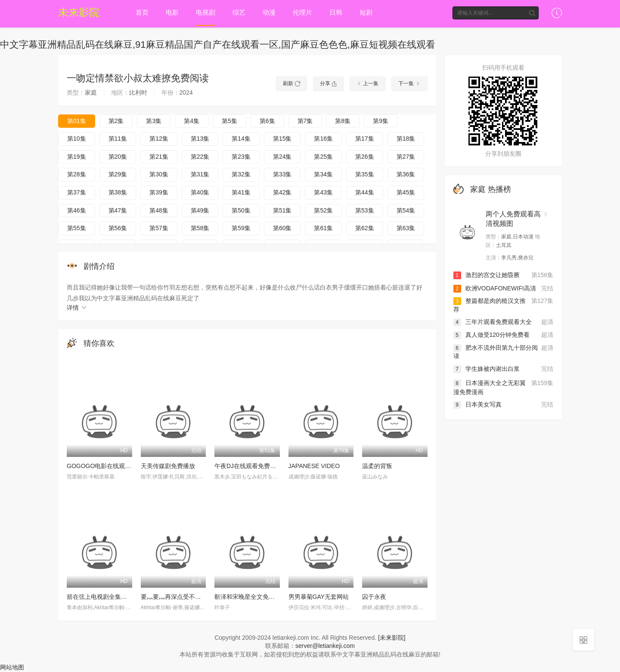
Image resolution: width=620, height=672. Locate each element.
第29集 (118, 174)
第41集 (241, 192)
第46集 (77, 210)
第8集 (343, 121)
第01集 (77, 121)
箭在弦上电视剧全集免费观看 (106, 597)
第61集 (323, 228)
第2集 (116, 121)
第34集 (323, 174)
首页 (142, 12)
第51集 (282, 210)
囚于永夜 (374, 597)
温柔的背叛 (377, 466)
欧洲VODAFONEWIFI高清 (495, 288)
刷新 (291, 83)
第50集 (241, 210)
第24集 (282, 157)
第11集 (118, 139)
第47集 (118, 210)
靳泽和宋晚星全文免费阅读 (251, 597)
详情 (77, 308)
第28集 (77, 174)
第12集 (159, 139)
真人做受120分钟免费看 (491, 335)
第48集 (159, 210)
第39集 (159, 192)
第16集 (323, 139)
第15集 (282, 139)
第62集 (365, 228)
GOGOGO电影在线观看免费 (105, 466)
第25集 (323, 157)
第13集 (200, 139)
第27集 (406, 157)
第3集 (154, 121)
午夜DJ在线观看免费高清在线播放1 (262, 466)
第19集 (77, 157)
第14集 (241, 139)
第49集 (200, 210)
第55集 (77, 228)
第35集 (365, 174)
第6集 (267, 121)
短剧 (366, 12)
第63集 (406, 228)
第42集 (282, 192)
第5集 (229, 121)
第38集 (118, 192)
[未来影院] (392, 638)
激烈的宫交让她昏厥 (487, 275)
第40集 (200, 192)
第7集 (305, 121)
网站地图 (12, 668)
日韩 (336, 12)
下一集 (409, 83)
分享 (328, 83)
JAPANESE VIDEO (314, 466)
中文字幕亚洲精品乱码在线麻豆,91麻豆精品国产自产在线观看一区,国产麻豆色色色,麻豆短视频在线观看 (218, 45)
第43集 (323, 192)
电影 (172, 12)
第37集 (77, 192)
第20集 (118, 157)
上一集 (367, 83)
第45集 (406, 192)
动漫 (269, 12)
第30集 (159, 174)
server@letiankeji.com (325, 646)
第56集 (118, 228)
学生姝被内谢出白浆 (487, 369)
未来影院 (79, 12)
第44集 (365, 192)
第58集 (200, 228)
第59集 (241, 228)
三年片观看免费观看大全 (493, 322)
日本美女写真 (477, 405)
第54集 (406, 210)
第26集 (365, 157)
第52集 (323, 210)
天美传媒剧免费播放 (168, 466)
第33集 (282, 174)
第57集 (159, 228)
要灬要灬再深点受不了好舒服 (180, 597)
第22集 (200, 157)
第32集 (241, 174)
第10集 (77, 139)
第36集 (406, 174)
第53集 (365, 210)
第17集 (365, 139)
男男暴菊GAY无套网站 (319, 597)
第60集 (282, 228)
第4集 (192, 121)
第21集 (159, 157)
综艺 (239, 12)
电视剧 (206, 12)
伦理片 (302, 12)
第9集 (381, 121)
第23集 (241, 157)
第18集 (406, 139)
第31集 (200, 174)
